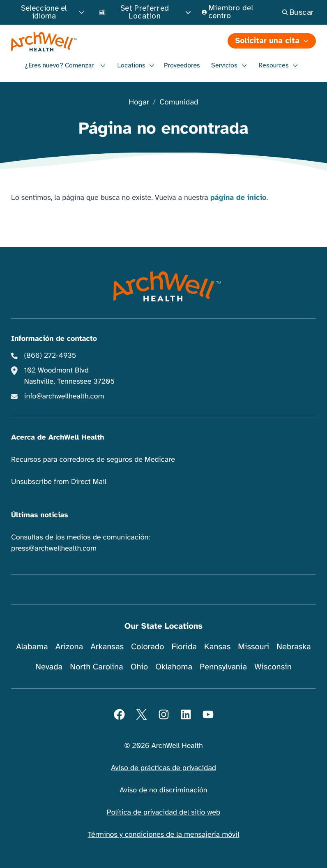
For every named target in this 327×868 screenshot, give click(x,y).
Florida (184, 647)
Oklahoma (174, 667)
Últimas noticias (40, 515)
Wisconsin (273, 667)
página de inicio (238, 198)
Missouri (253, 647)
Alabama (32, 647)
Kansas (217, 647)
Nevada (49, 667)
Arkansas (107, 647)
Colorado (147, 647)
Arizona (69, 647)
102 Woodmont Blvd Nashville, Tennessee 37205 (69, 376)
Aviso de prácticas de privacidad (163, 768)
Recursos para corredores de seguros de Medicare (93, 460)
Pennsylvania (223, 667)
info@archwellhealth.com (64, 396)
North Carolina (96, 667)
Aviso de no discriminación (163, 790)
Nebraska (294, 647)
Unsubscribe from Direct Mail (59, 482)
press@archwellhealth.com (54, 549)
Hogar (139, 103)
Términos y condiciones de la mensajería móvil (164, 835)
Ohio (139, 667)
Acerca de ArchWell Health (58, 437)
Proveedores (182, 65)
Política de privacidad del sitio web (163, 812)
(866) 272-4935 (50, 356)
